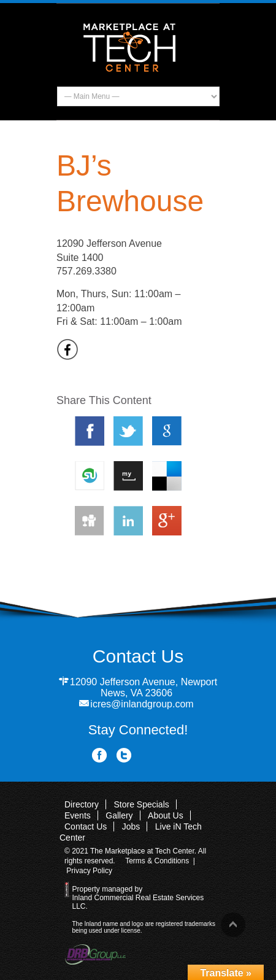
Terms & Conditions (157, 861)
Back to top (233, 925)
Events (78, 815)
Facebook (100, 756)
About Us (166, 815)
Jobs (131, 826)
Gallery (119, 815)
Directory (82, 804)
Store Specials (141, 804)
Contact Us (86, 826)
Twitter (124, 756)
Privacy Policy (89, 871)
